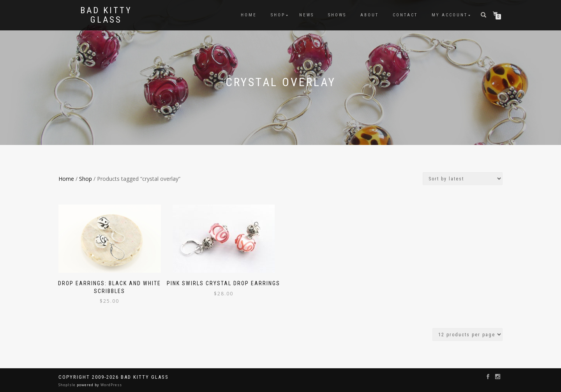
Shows (337, 15)
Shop (278, 15)
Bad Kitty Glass (106, 15)
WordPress (111, 385)
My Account (450, 15)
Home (249, 15)
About (370, 15)
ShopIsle (68, 385)
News (307, 15)
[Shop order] (463, 179)
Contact (405, 15)
